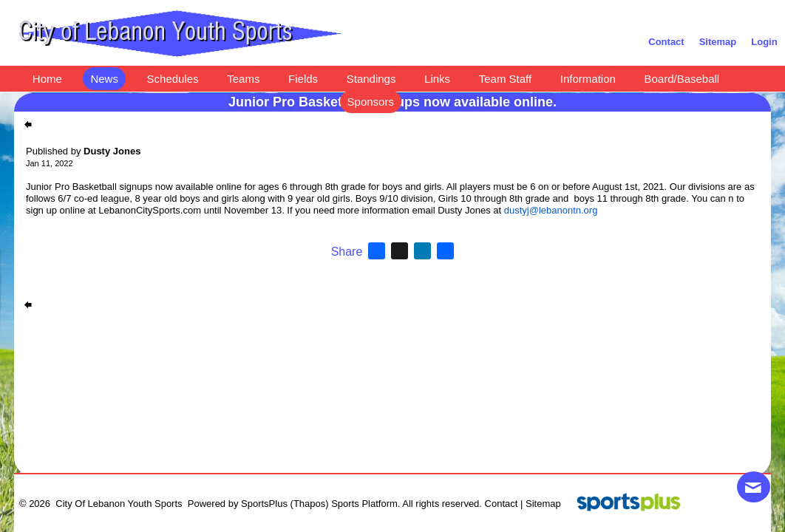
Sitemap (543, 504)
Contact (502, 504)
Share (347, 252)
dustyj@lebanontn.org (551, 210)
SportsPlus (264, 504)
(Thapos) (310, 504)
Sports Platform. (366, 504)
